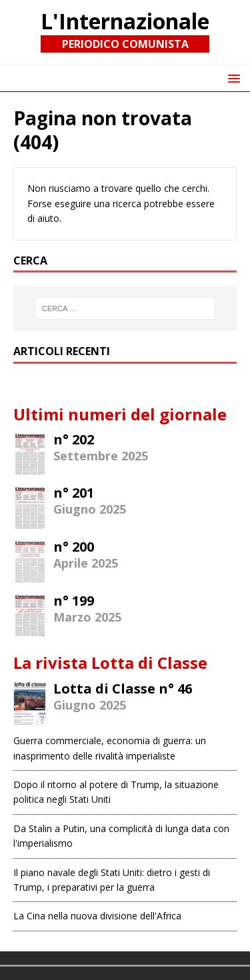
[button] (232, 78)
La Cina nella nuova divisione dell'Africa (97, 916)
